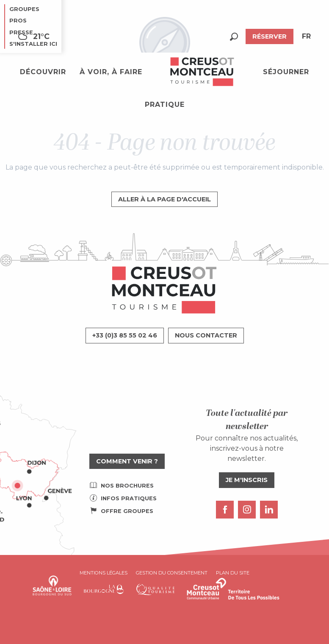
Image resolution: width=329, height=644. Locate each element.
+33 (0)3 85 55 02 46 (125, 335)
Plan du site (233, 573)
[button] (234, 37)
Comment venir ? (127, 461)
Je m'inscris (247, 480)
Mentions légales (104, 573)
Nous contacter (206, 335)
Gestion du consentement (172, 573)
